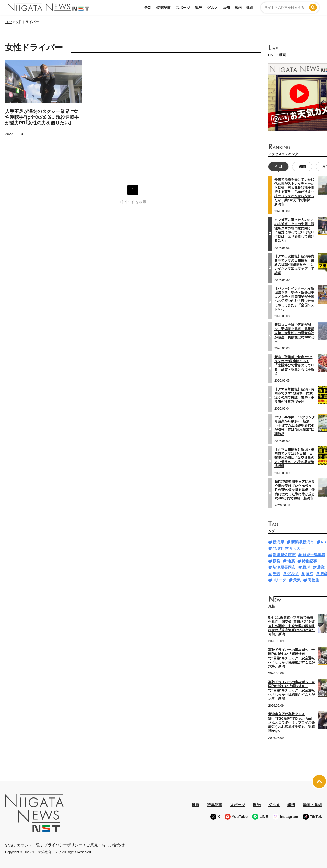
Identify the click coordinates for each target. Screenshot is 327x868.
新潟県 (278, 542)
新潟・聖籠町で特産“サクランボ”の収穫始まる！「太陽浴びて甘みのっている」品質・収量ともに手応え (294, 365)
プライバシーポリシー (63, 845)
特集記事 (163, 8)
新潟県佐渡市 (284, 555)
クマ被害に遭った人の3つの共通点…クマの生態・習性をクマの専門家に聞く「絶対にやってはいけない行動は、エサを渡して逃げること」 (294, 230)
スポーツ (183, 8)
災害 (276, 574)
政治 (309, 574)
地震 (291, 561)
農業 (321, 567)
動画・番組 (244, 8)
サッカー (297, 548)
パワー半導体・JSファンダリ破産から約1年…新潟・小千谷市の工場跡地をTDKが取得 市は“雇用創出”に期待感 (295, 426)
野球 (306, 567)
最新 (148, 8)
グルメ (213, 8)
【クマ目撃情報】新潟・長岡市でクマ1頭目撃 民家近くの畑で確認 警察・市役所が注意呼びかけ (294, 395)
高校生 (313, 580)
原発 (276, 561)
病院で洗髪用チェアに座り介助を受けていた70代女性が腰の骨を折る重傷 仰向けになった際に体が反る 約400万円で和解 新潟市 (296, 490)
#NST (277, 548)
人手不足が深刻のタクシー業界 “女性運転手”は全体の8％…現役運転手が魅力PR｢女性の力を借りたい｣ (42, 117)
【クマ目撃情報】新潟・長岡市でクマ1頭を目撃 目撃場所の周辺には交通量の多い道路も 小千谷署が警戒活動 (294, 458)
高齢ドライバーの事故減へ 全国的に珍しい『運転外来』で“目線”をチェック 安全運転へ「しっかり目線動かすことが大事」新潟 (291, 658)
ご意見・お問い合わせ (106, 845)
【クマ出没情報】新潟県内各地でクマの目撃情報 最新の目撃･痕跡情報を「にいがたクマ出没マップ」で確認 (294, 264)
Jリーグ (279, 580)
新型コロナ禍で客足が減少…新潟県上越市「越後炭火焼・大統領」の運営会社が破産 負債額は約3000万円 (295, 333)
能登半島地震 (314, 555)
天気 (297, 580)
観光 (199, 8)
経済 (227, 8)
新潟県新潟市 (302, 542)
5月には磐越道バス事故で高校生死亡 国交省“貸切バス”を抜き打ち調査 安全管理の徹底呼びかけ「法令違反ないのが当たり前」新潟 (291, 626)
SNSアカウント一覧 (22, 845)
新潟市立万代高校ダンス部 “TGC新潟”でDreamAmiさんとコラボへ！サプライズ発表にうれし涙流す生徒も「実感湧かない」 (291, 722)
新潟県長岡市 (284, 567)
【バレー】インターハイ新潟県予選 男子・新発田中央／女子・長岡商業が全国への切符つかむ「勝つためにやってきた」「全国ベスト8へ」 (294, 299)
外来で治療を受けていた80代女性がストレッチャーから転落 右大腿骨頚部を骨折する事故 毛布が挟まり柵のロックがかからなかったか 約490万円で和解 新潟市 (294, 192)
